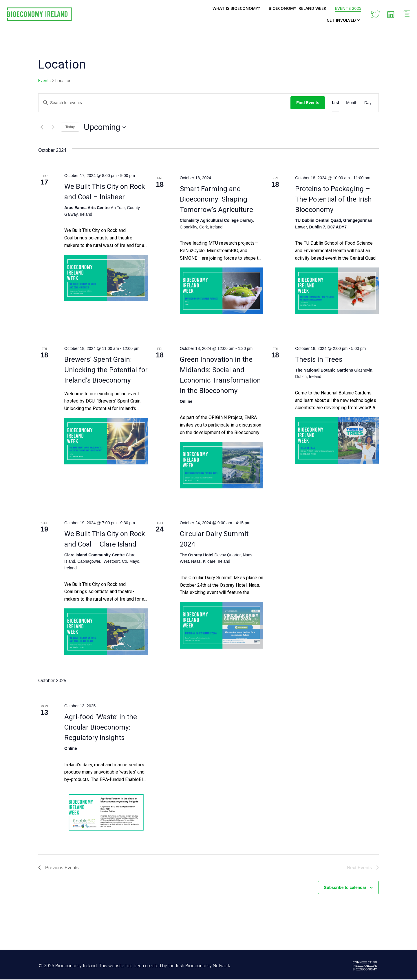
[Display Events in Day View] (368, 103)
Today (70, 127)
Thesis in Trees (319, 359)
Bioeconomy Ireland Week (298, 8)
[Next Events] (53, 127)
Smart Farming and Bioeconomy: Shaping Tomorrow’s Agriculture (216, 199)
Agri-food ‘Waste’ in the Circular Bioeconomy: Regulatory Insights (101, 727)
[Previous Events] (42, 127)
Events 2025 (348, 8)
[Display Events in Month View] (352, 103)
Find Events (308, 103)
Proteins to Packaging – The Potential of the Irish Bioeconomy (333, 199)
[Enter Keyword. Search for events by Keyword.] (164, 103)
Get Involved (344, 20)
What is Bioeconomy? (236, 8)
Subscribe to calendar (345, 887)
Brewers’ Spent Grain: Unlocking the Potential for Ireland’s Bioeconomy (106, 370)
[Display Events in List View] (335, 103)
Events (44, 81)
